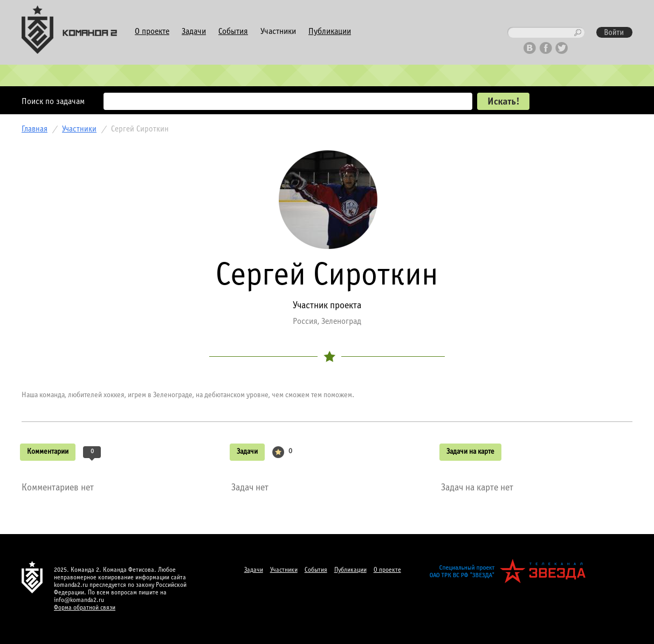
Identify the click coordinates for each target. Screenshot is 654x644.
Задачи (194, 32)
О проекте (152, 32)
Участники (278, 32)
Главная (35, 129)
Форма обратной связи (85, 608)
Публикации (330, 32)
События (233, 32)
